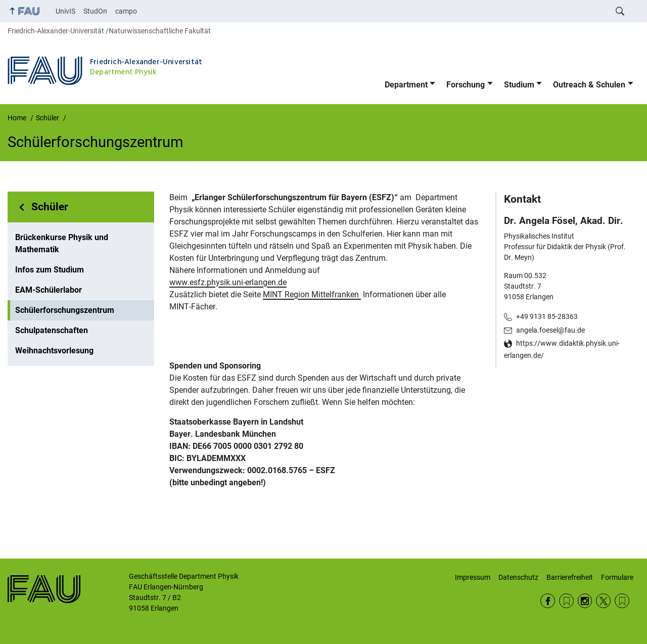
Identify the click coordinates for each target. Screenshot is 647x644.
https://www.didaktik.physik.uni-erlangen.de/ (562, 349)
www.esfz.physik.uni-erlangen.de (228, 282)
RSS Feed (566, 601)
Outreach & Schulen (589, 85)
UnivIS (65, 11)
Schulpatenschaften (52, 330)
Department (406, 85)
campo (126, 11)
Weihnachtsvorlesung (54, 351)
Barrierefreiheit (570, 577)
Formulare (617, 577)
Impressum (473, 577)
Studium (519, 85)
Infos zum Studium (50, 270)
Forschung (466, 85)
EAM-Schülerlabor (49, 290)
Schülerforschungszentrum (65, 310)
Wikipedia (622, 601)
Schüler (50, 207)
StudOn (95, 11)
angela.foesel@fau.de (550, 330)
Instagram (585, 601)
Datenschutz (518, 577)
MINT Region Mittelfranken (312, 294)
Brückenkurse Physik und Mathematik (62, 243)
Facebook (548, 601)
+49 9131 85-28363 (547, 316)
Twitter (603, 601)
